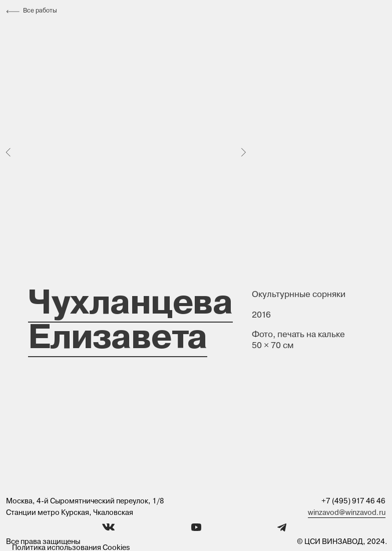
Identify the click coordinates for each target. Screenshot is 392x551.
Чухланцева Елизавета (130, 318)
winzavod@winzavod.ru (347, 513)
